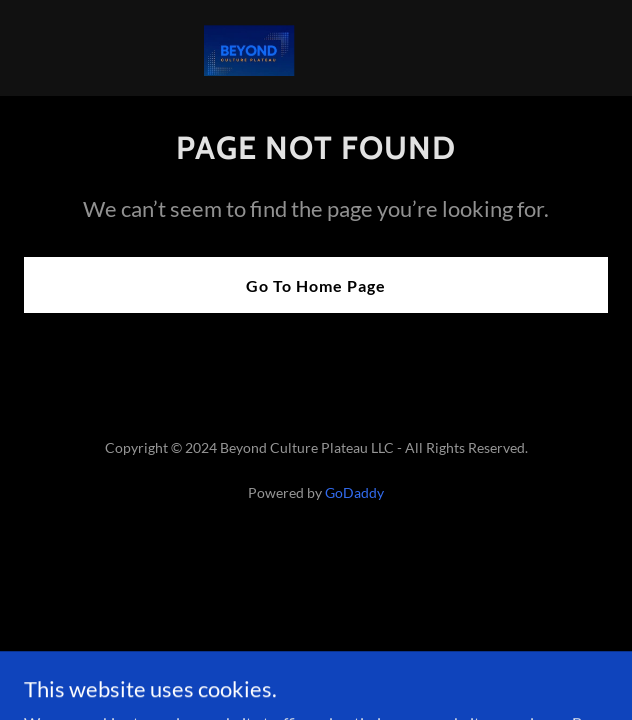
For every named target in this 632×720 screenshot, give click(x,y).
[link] (316, 48)
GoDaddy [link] (354, 492)
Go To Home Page (316, 285)
